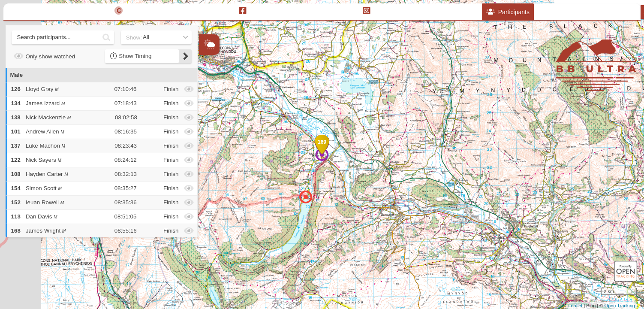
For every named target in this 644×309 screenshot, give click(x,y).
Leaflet (575, 306)
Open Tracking (620, 306)
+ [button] (206, 94)
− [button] (206, 109)
